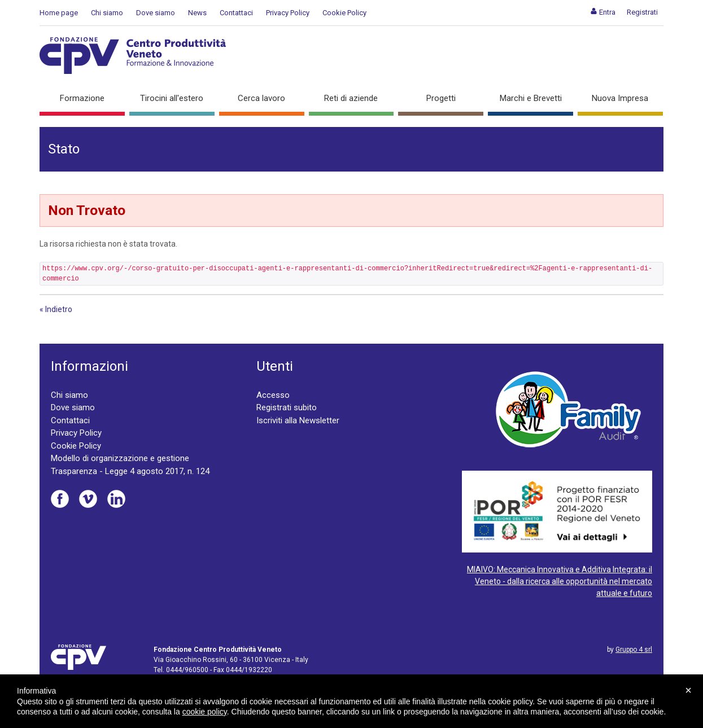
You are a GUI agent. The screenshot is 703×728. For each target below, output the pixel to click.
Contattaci (236, 13)
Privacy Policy (288, 13)
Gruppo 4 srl (634, 650)
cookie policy (205, 712)
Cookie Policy (344, 13)
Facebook (60, 499)
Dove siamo (156, 13)
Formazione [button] (82, 98)
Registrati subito (287, 407)
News (197, 13)
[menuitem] (603, 12)
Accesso (273, 395)
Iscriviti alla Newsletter (298, 420)
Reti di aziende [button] (351, 98)
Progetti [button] (441, 98)
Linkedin (116, 499)
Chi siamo (107, 13)
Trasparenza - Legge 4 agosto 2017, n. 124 (130, 471)
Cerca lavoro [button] (261, 98)
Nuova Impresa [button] (620, 98)
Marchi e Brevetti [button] (531, 98)
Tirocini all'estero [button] (172, 98)
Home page (59, 13)
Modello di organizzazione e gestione (120, 458)
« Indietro (56, 309)
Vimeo (88, 499)
